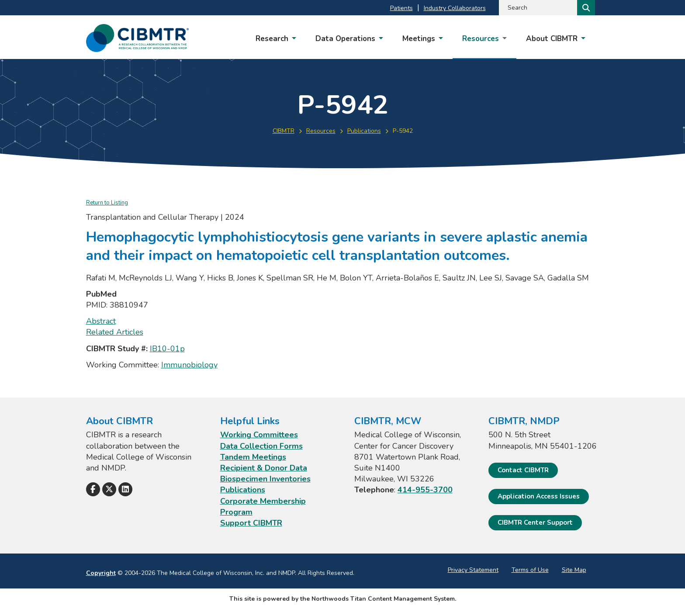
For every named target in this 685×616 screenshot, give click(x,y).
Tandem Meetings (253, 457)
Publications (364, 131)
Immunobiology (189, 365)
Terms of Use (530, 570)
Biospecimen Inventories (265, 479)
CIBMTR (284, 131)
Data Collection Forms (261, 446)
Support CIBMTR (251, 523)
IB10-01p (167, 349)
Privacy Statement (473, 570)
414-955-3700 (425, 490)
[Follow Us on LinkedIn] (125, 489)
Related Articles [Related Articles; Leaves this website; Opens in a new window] (115, 332)
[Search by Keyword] (537, 8)
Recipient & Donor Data (264, 468)
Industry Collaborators (455, 8)
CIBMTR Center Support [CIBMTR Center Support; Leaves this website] (535, 523)
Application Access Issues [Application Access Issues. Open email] (539, 496)
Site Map (574, 570)
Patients (401, 8)
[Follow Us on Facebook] (93, 489)
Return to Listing (107, 203)
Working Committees (259, 435)
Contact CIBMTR (523, 470)
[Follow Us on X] (109, 489)
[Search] (585, 8)
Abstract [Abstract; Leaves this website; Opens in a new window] (101, 321)
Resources (321, 131)
